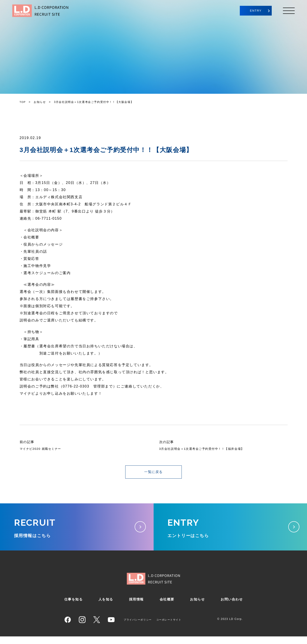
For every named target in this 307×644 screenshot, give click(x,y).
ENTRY (251, 11)
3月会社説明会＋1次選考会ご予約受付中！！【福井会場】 (205, 449)
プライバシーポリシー (139, 627)
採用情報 (136, 607)
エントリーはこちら (230, 530)
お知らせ (197, 607)
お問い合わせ (231, 607)
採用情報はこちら (77, 530)
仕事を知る (74, 607)
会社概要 (167, 607)
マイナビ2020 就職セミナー (44, 449)
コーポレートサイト (172, 627)
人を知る (106, 607)
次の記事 (167, 442)
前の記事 (27, 442)
